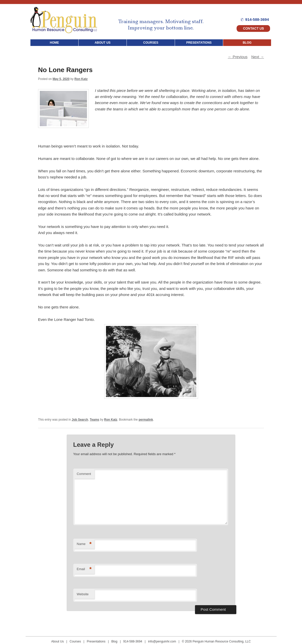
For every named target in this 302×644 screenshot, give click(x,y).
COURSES (151, 43)
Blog (114, 641)
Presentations (96, 641)
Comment (84, 474)
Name (84, 544)
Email (84, 569)
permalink (146, 420)
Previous (238, 57)
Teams (94, 420)
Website (83, 594)
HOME (55, 43)
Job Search (80, 420)
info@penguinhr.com (162, 641)
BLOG (247, 43)
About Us (57, 641)
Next (258, 57)
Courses (75, 641)
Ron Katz (81, 79)
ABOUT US (103, 43)
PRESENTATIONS (199, 43)
